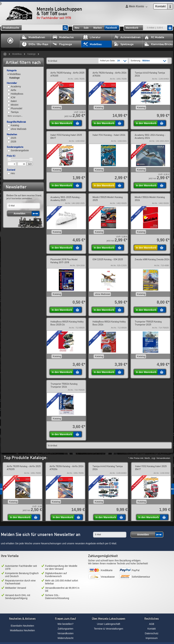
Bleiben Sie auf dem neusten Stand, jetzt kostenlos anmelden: (24, 197)
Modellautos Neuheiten (22, 630)
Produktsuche (11, 28)
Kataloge (31, 54)
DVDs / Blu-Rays (35, 44)
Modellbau (93, 44)
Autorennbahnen (127, 37)
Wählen (146, 61)
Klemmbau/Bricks (159, 44)
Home (10, 41)
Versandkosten (66, 633)
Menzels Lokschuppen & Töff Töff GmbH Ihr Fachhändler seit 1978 (44, 13)
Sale (86, 28)
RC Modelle (154, 37)
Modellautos (63, 37)
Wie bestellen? (65, 624)
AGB (152, 624)
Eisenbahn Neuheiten (22, 626)
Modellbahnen (34, 37)
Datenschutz (152, 633)
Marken (98, 28)
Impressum (152, 638)
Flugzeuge (62, 44)
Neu (77, 28)
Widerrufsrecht (66, 638)
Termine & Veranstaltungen (109, 629)
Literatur (92, 37)
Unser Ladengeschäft (108, 624)
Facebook (111, 28)
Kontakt (152, 629)
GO (30, 164)
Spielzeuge (124, 44)
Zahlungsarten (65, 629)
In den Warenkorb (62, 123)
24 (119, 61)
